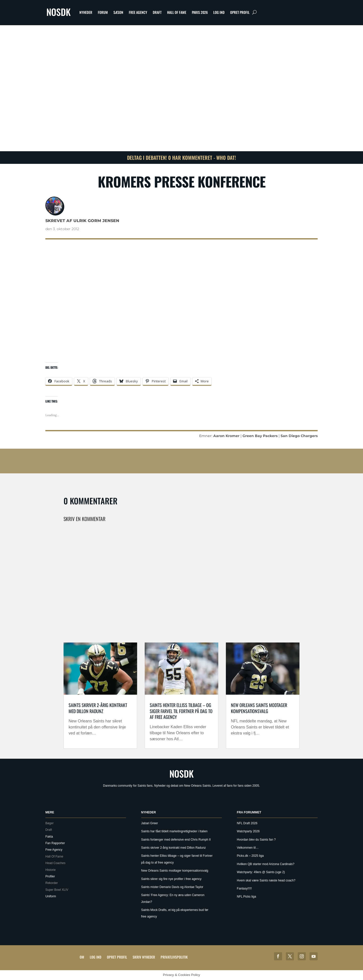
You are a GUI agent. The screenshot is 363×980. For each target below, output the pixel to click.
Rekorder (52, 883)
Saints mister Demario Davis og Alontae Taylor (172, 887)
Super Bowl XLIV (57, 890)
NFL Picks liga (247, 897)
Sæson (118, 12)
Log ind (219, 12)
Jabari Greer (150, 823)
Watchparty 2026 (248, 831)
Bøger (50, 823)
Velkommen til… (248, 848)
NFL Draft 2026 (247, 823)
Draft (157, 12)
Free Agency (138, 12)
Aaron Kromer (226, 436)
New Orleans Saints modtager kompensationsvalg (259, 708)
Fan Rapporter (55, 843)
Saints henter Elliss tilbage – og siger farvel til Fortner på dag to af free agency (181, 711)
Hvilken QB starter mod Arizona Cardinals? (266, 864)
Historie (51, 870)
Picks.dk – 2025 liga (250, 856)
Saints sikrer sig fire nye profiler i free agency (171, 879)
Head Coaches (55, 863)
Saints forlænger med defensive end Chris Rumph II (176, 840)
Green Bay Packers (260, 436)
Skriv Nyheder (144, 957)
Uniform (51, 896)
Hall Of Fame (177, 12)
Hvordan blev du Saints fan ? (256, 840)
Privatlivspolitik (174, 957)
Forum (103, 12)
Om (82, 957)
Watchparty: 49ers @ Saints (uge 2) (261, 872)
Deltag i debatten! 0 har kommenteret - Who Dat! (181, 158)
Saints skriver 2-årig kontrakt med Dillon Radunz (98, 708)
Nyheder (86, 12)
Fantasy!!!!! (244, 889)
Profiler (50, 876)
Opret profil (240, 12)
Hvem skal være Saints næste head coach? (266, 880)
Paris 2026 (200, 12)
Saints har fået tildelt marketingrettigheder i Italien (174, 831)
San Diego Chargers (299, 436)
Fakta (49, 837)
